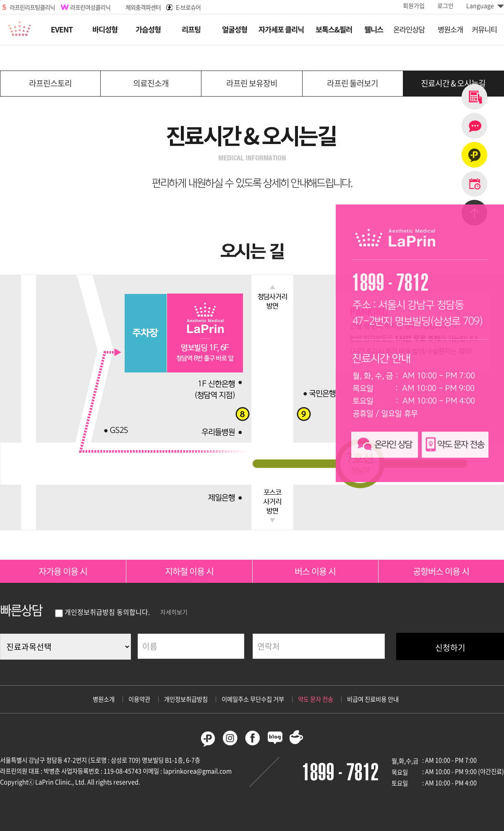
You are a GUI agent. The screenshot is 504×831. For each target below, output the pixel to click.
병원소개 (104, 699)
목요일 (400, 772)
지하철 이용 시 (189, 571)
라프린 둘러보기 (353, 83)
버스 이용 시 (315, 571)
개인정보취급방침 (186, 699)
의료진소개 (151, 83)
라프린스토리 (50, 83)
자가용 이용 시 (63, 571)
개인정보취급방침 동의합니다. (102, 612)
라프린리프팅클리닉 (32, 7)
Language (485, 5)
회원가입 (414, 5)
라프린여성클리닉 (90, 7)
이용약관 (139, 699)
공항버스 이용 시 (441, 571)
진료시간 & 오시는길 (453, 83)
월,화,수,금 (405, 761)
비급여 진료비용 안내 (373, 699)
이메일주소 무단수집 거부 (253, 699)
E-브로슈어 (188, 7)
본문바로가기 (0, 0)
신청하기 (450, 647)
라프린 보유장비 (252, 83)
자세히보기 (174, 612)
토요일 (400, 783)
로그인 (445, 5)
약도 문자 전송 (316, 699)
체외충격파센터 (143, 7)
